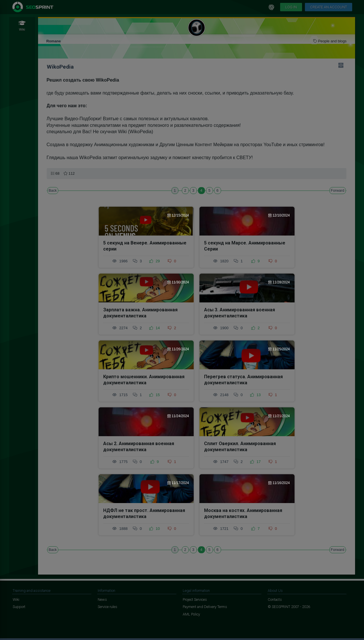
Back (53, 190)
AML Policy (191, 614)
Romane (54, 41)
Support (19, 607)
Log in (291, 7)
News (102, 599)
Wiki (16, 599)
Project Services (195, 599)
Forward (338, 190)
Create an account (329, 7)
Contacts (275, 599)
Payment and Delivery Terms (205, 607)
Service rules (107, 607)
